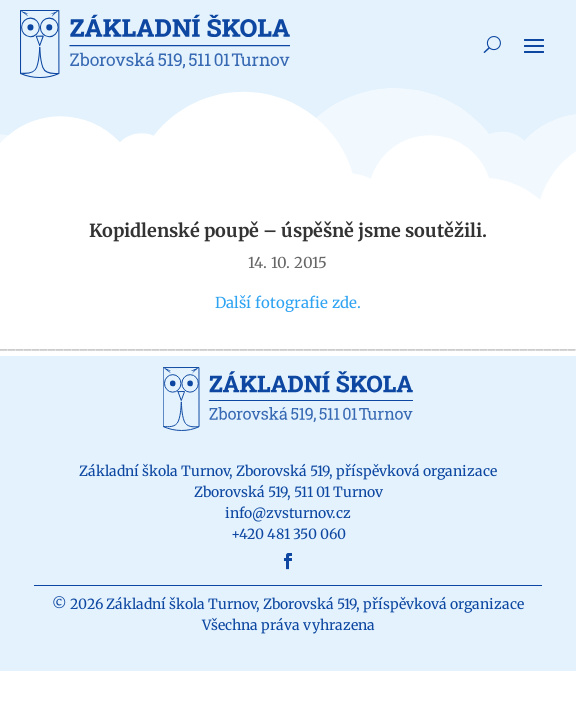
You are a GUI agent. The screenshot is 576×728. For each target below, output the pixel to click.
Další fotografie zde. (288, 302)
